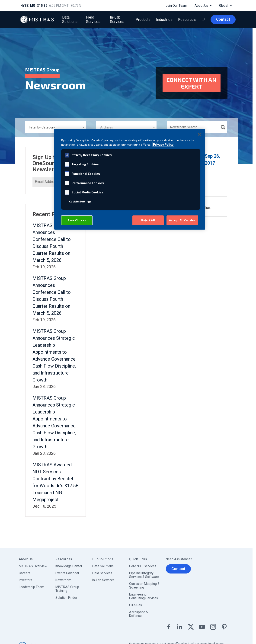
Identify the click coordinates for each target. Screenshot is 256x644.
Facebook (169, 624)
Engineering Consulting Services (144, 594)
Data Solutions (103, 564)
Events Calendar (67, 570)
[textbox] (127, 125)
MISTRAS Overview (33, 564)
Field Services (102, 570)
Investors (26, 577)
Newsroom (63, 577)
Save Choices (77, 220)
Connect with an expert (191, 82)
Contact (178, 566)
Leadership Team (32, 584)
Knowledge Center (69, 564)
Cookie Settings (80, 201)
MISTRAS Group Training (67, 586)
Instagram (213, 624)
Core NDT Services (143, 564)
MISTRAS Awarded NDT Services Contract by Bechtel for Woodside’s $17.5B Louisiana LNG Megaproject (56, 480)
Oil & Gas (136, 602)
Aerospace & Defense (139, 611)
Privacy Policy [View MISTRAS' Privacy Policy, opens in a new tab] (163, 144)
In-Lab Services (103, 577)
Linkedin (180, 624)
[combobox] (56, 125)
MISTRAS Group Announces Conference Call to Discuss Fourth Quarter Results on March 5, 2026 (52, 240)
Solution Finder (66, 595)
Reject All (148, 220)
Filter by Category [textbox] (42, 125)
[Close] (199, 134)
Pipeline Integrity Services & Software (144, 572)
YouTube (202, 624)
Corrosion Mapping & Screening (144, 583)
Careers (25, 570)
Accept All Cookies (182, 220)
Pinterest (224, 624)
